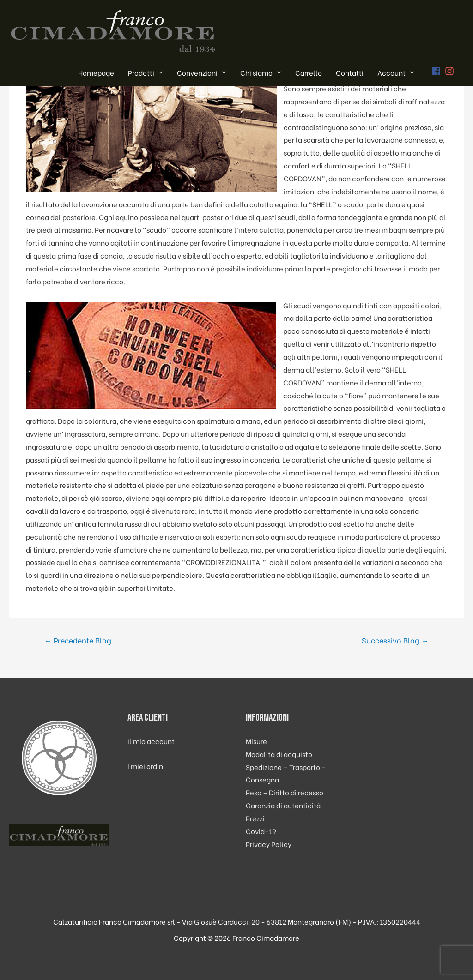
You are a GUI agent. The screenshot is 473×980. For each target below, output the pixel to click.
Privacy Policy (269, 844)
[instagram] (451, 71)
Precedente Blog (78, 640)
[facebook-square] (437, 71)
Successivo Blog (395, 640)
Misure (256, 741)
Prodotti (141, 72)
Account (391, 72)
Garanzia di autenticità (283, 805)
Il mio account (151, 741)
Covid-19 (261, 831)
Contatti (350, 72)
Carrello (309, 72)
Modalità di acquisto (279, 754)
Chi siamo (256, 72)
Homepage (96, 72)
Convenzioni (197, 72)
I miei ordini (146, 766)
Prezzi (255, 818)
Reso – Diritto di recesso (285, 792)
